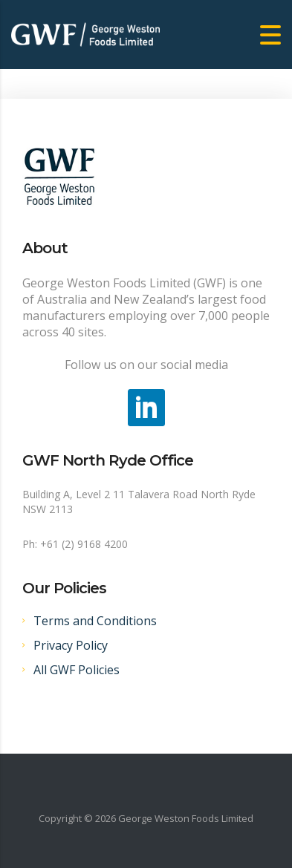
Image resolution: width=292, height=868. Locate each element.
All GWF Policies (77, 670)
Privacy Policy (71, 645)
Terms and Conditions (95, 621)
